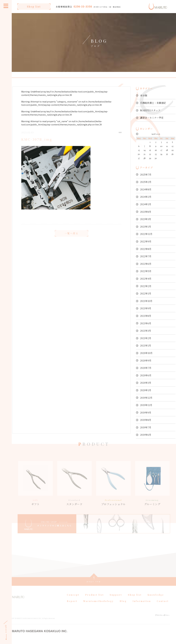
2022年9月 (146, 241)
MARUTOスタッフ (150, 110)
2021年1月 (146, 346)
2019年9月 (146, 413)
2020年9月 (146, 361)
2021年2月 (146, 338)
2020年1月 (146, 390)
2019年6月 (146, 435)
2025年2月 (146, 182)
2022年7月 (146, 256)
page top (94, 586)
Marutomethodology (99, 606)
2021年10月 (146, 301)
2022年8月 (146, 249)
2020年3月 (146, 383)
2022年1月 (146, 293)
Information (142, 606)
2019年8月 (146, 420)
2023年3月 (146, 219)
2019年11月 (146, 405)
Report (72, 606)
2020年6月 (146, 375)
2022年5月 (146, 271)
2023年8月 (146, 212)
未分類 (144, 95)
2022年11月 (146, 234)
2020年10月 (146, 353)
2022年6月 (146, 264)
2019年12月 (146, 398)
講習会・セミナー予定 (152, 118)
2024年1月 (146, 204)
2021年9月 (146, 308)
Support (116, 599)
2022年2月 (146, 286)
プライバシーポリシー (162, 620)
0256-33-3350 (83, 6)
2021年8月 (146, 316)
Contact (163, 606)
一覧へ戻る (71, 238)
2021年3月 (146, 331)
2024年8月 (146, 189)
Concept (73, 599)
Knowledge (156, 599)
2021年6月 (146, 323)
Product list (95, 599)
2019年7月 (146, 427)
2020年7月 (146, 368)
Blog (123, 606)
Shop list (34, 7)
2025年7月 (146, 175)
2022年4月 (146, 279)
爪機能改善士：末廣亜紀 (153, 103)
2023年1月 (146, 227)
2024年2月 (146, 197)
